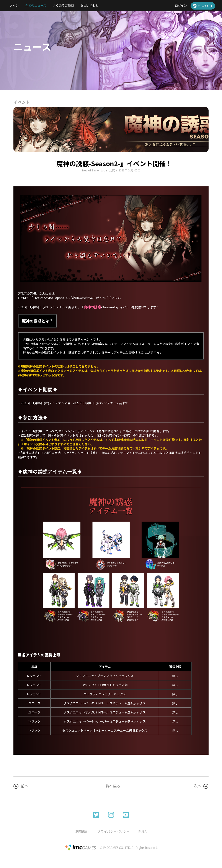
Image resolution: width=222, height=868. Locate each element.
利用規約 (82, 831)
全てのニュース (36, 5)
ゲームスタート (203, 6)
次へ (201, 786)
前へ (21, 786)
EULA (142, 831)
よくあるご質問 (63, 5)
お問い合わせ (90, 5)
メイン (14, 5)
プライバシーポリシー (113, 831)
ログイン (181, 5)
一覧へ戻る (111, 786)
